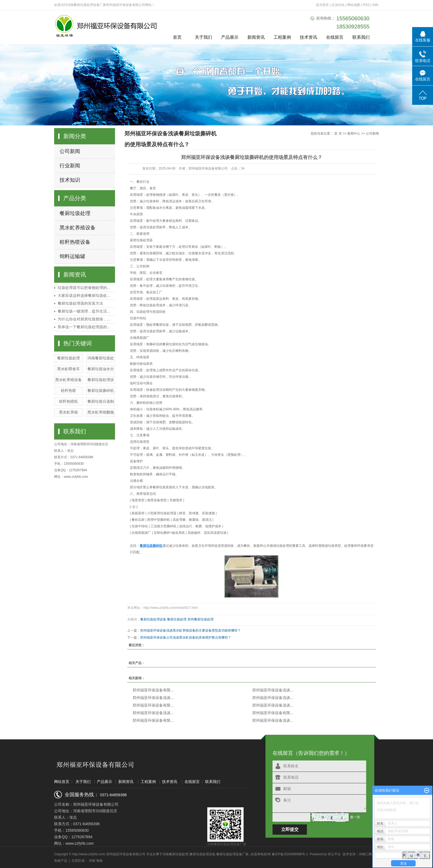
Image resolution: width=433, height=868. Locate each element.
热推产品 (61, 861)
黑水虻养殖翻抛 (101, 412)
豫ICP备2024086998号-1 (290, 854)
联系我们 (361, 37)
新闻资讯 (256, 37)
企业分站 (338, 5)
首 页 (338, 134)
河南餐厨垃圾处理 (175, 854)
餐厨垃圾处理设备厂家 (232, 854)
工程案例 (282, 37)
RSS (366, 5)
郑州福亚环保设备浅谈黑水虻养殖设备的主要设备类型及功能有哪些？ (191, 630)
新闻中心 (354, 134)
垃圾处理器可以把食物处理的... (84, 288)
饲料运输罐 (72, 256)
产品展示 (230, 37)
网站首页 (62, 782)
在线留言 (335, 37)
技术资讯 (309, 37)
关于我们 (204, 37)
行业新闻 (70, 166)
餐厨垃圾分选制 (101, 401)
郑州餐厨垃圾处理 (201, 619)
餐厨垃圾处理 (75, 213)
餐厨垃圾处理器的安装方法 (80, 303)
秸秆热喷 (68, 391)
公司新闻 (70, 151)
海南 (99, 861)
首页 (177, 37)
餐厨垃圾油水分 (101, 369)
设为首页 (322, 5)
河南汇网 (365, 854)
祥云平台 (334, 854)
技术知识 (70, 180)
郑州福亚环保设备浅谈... (273, 690)
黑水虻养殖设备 (78, 228)
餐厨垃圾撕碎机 (101, 391)
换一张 (355, 817)
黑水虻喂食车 (68, 369)
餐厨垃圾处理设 (101, 380)
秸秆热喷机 (68, 401)
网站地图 (354, 5)
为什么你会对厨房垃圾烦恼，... (84, 319)
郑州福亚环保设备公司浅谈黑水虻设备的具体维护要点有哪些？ (186, 638)
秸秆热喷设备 (75, 242)
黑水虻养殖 (68, 412)
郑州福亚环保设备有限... (153, 690)
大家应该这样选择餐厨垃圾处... (84, 295)
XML (375, 5)
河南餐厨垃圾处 (101, 358)
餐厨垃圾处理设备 (153, 619)
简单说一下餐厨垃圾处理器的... (84, 327)
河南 (92, 861)
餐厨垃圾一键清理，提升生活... (84, 311)
